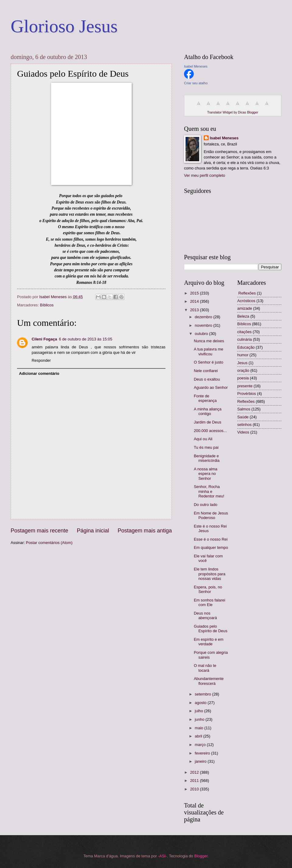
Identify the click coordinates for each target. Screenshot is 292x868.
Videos (243, 432)
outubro (202, 334)
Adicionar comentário (39, 373)
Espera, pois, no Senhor (208, 589)
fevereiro (203, 753)
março (201, 745)
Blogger (201, 856)
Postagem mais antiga (145, 531)
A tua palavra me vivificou (209, 351)
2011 (195, 781)
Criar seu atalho (196, 83)
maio (199, 728)
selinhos (244, 425)
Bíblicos (47, 305)
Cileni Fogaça (44, 339)
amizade (245, 308)
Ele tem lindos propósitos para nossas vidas (210, 574)
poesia (243, 378)
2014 (195, 301)
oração (243, 370)
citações (244, 332)
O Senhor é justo (209, 362)
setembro (203, 694)
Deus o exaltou (207, 379)
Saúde (243, 417)
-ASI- (162, 856)
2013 (195, 310)
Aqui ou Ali (203, 439)
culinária (245, 339)
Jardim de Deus (207, 422)
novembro (204, 325)
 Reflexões (247, 293)
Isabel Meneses (196, 66)
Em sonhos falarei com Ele (209, 602)
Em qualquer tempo (211, 547)
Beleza (243, 316)
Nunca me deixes (209, 341)
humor (243, 355)
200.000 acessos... (210, 431)
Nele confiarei (206, 371)
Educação (246, 347)
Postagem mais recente (39, 531)
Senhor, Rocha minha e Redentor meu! (209, 491)
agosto (201, 703)
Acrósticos (246, 301)
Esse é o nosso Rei (211, 539)
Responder (41, 360)
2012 (195, 772)
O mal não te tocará (205, 668)
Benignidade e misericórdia (207, 458)
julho (199, 711)
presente (245, 386)
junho (200, 719)
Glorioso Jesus (64, 26)
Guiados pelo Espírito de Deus (210, 629)
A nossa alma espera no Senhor (205, 474)
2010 (195, 789)
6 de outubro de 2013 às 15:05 (86, 339)
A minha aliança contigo (208, 411)
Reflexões (246, 401)
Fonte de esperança (205, 398)
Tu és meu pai (206, 447)
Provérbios (247, 394)
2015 (195, 293)
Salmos (244, 409)
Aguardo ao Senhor (211, 387)
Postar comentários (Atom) (49, 543)
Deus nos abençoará (205, 615)
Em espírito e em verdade (209, 642)
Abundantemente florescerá (209, 681)
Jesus (242, 363)
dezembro (204, 317)
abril (199, 736)
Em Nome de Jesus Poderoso (211, 515)
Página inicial (93, 531)
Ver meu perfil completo (205, 175)
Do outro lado (205, 505)
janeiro (201, 761)
